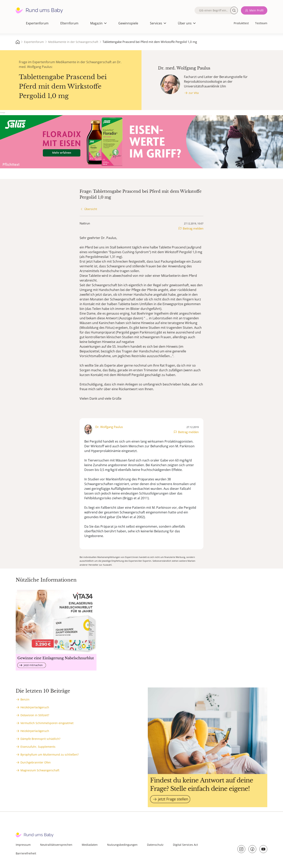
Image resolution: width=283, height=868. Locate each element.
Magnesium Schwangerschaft (40, 770)
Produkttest (241, 23)
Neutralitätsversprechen (56, 845)
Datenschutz (155, 845)
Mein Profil (256, 10)
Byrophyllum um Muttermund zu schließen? (50, 755)
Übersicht (91, 209)
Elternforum (69, 23)
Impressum (23, 845)
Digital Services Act (185, 845)
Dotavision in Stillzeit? (35, 715)
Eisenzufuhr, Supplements (38, 747)
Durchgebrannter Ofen (36, 762)
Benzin (25, 699)
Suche (234, 10)
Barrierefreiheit (26, 853)
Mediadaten (90, 845)
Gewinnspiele (128, 23)
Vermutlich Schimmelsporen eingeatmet (47, 723)
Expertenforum (37, 23)
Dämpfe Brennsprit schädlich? (40, 739)
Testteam (261, 23)
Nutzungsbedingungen (122, 845)
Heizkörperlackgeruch (35, 707)
